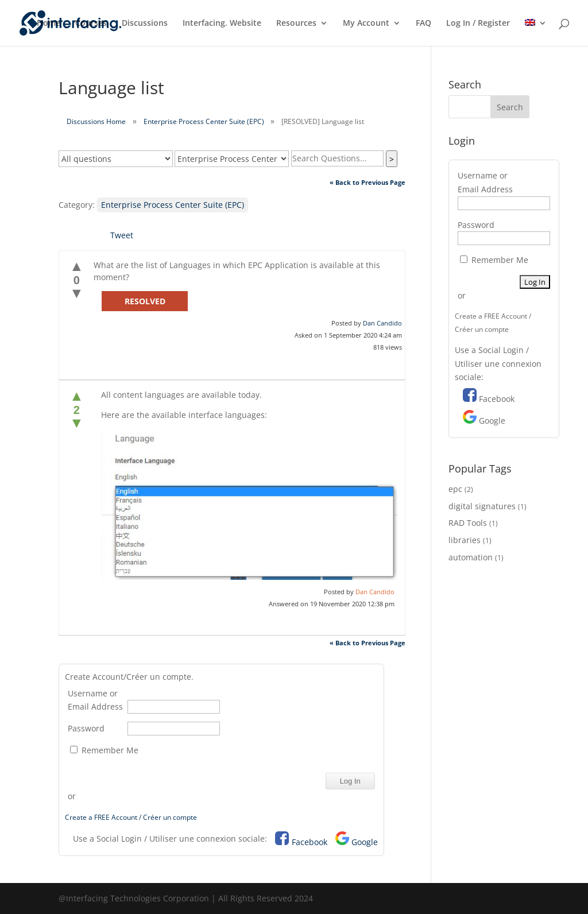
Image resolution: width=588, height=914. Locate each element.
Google (365, 842)
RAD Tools (468, 523)
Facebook (310, 842)
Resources (296, 24)
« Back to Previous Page (367, 182)
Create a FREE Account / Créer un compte (131, 817)
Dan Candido (382, 323)
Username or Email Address (95, 700)
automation (471, 557)
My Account (366, 24)
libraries (465, 540)
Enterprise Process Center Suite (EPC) (204, 121)
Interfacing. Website (222, 24)
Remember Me (104, 750)
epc (455, 489)
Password (86, 728)
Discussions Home (96, 121)
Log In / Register (478, 24)
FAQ (423, 24)
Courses (91, 24)
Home (49, 24)
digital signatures (482, 506)
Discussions (145, 24)
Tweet (122, 235)
